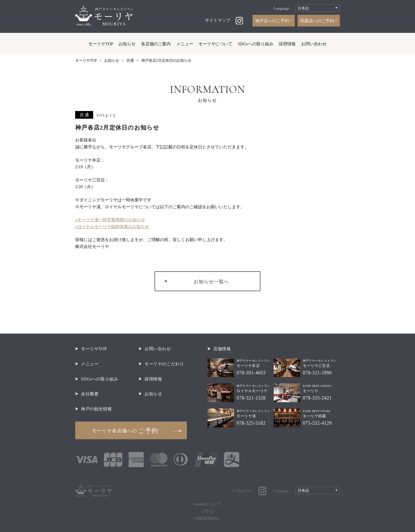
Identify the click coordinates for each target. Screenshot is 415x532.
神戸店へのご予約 (273, 21)
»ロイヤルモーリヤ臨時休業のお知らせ (112, 227)
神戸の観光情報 (96, 409)
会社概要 (90, 394)
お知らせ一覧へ (211, 282)
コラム (208, 511)
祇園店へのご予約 (318, 21)
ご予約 (125, 431)
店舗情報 (222, 349)
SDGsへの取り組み (256, 44)
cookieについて (207, 504)
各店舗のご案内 (156, 44)
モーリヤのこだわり (164, 364)
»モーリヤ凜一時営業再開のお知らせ (110, 220)
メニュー (185, 44)
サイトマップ (218, 20)
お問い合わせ (314, 44)
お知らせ (127, 44)
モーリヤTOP (101, 44)
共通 (130, 61)
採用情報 (287, 44)
